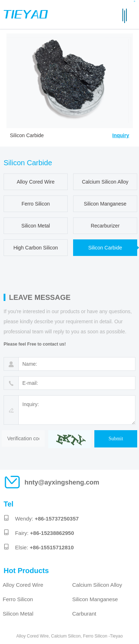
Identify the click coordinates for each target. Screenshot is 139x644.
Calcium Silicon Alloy (105, 182)
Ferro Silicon (36, 204)
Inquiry (121, 135)
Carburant (84, 614)
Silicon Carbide (105, 248)
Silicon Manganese (105, 204)
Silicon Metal (35, 226)
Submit (116, 439)
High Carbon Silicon (36, 248)
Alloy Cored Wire (35, 182)
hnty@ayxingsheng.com (62, 482)
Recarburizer (105, 226)
